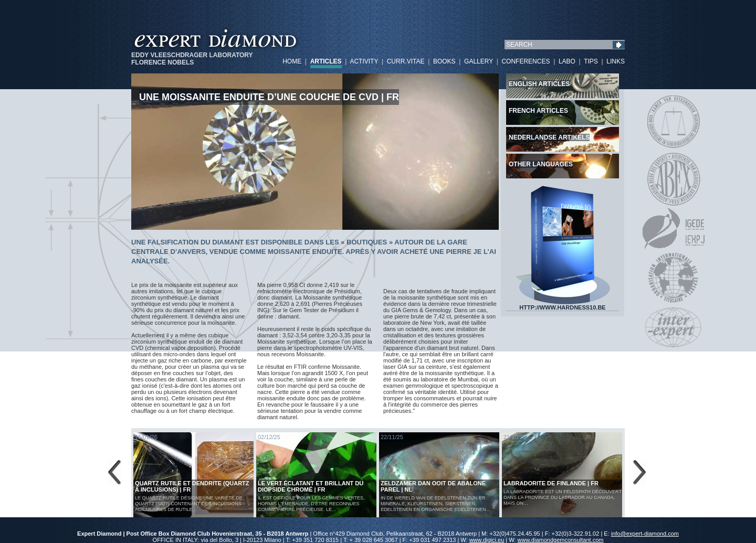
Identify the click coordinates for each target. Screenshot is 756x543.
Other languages (541, 164)
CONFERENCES (526, 61)
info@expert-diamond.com (645, 534)
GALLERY (479, 61)
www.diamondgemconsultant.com (561, 540)
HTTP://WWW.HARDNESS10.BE (563, 305)
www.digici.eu (487, 540)
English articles (539, 84)
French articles (538, 111)
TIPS (591, 61)
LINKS (616, 61)
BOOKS (444, 61)
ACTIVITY (364, 61)
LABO (567, 61)
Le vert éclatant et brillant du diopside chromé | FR (311, 486)
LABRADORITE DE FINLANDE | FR (551, 483)
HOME (292, 61)
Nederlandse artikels (549, 137)
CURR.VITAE (406, 61)
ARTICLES (326, 61)
